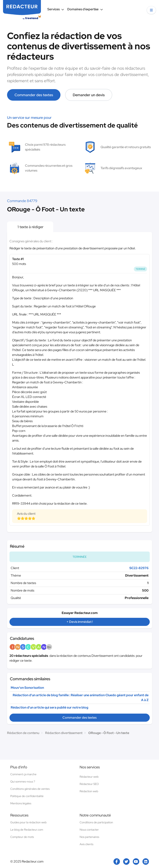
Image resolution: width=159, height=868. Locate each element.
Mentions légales (21, 803)
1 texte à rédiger (30, 227)
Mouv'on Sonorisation (27, 688)
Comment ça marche (23, 774)
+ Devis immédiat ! (80, 622)
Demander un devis (89, 95)
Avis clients (86, 844)
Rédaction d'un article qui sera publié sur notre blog (49, 707)
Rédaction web (89, 791)
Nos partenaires (89, 837)
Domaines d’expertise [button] (85, 9)
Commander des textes (34, 95)
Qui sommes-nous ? (23, 782)
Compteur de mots (22, 837)
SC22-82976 (139, 568)
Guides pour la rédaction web (28, 822)
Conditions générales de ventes (30, 789)
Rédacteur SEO (89, 784)
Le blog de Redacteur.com (27, 830)
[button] (151, 10)
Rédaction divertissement (64, 733)
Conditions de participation (96, 822)
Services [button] (56, 9)
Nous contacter (89, 830)
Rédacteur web (89, 777)
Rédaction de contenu (23, 733)
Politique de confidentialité (27, 796)
